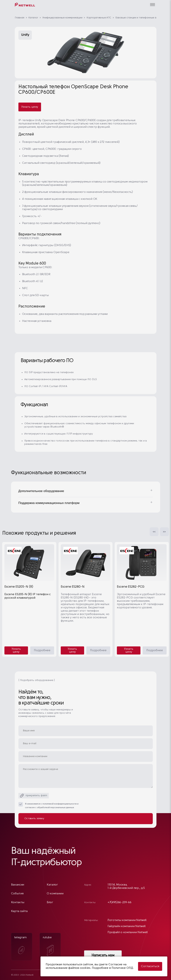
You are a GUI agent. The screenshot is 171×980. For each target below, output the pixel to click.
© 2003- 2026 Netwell (22, 975)
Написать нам (103, 956)
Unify (25, 35)
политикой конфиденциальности (60, 804)
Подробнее (42, 650)
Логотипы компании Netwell (127, 920)
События (17, 894)
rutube (48, 946)
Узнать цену (30, 107)
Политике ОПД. (123, 968)
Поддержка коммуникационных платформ (49, 503)
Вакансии (18, 885)
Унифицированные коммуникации (62, 18)
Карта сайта (19, 911)
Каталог (33, 18)
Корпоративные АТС (99, 18)
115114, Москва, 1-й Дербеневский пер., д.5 (126, 886)
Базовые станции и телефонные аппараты (141, 18)
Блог (50, 902)
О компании (55, 894)
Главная (20, 18)
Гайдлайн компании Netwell (127, 926)
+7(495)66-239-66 (119, 902)
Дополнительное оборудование (41, 491)
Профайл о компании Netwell (128, 932)
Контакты (18, 902)
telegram (20, 946)
